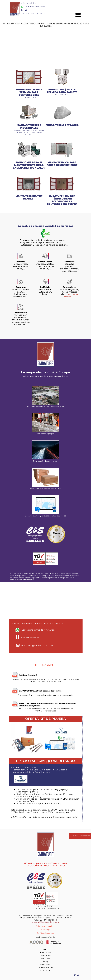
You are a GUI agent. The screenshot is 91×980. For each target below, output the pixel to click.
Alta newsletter (46, 967)
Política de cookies (45, 933)
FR (32, 14)
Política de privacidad (45, 926)
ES (23, 14)
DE (37, 14)
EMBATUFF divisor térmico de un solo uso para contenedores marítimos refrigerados (48, 705)
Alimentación (45, 262)
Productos (45, 952)
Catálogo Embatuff (28, 675)
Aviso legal (46, 930)
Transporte (21, 313)
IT (45, 14)
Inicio (45, 949)
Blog (45, 961)
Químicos (21, 287)
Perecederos (70, 287)
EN (28, 14)
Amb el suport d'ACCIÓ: (46, 937)
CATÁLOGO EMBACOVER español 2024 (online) (41, 691)
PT (42, 14)
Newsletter (45, 964)
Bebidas (21, 262)
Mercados (46, 955)
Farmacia (70, 262)
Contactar (45, 970)
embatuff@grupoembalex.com (46, 922)
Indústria (45, 287)
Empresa (46, 958)
